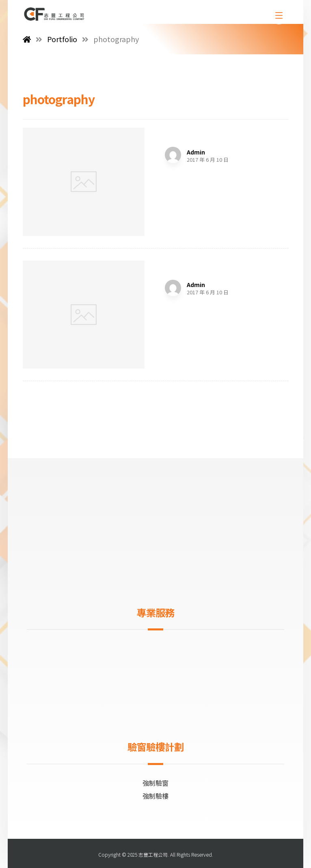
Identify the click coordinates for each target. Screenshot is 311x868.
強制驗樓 (155, 796)
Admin (196, 152)
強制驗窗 (155, 783)
